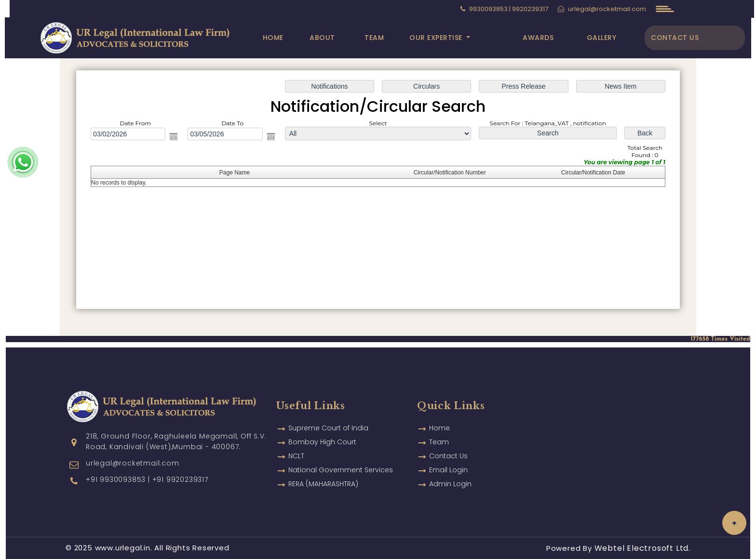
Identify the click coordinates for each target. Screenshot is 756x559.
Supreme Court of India (328, 414)
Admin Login (450, 470)
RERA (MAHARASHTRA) (323, 470)
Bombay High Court (322, 428)
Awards (538, 38)
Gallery (602, 38)
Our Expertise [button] (437, 38)
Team (374, 38)
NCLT (296, 442)
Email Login (448, 456)
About (322, 38)
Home (273, 38)
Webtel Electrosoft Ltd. (642, 548)
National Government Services (341, 456)
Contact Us (675, 38)
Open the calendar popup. (174, 136)
